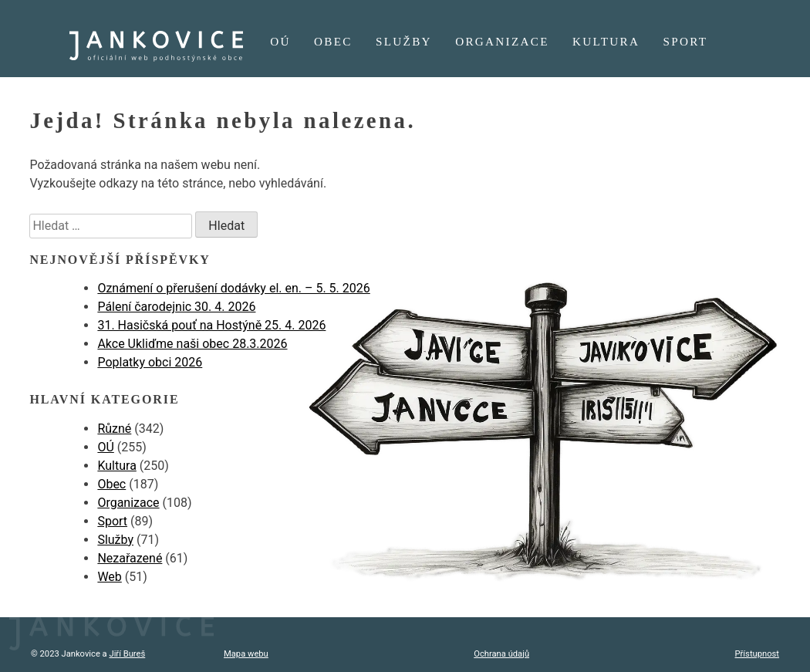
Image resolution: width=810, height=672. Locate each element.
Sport (686, 41)
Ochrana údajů (501, 654)
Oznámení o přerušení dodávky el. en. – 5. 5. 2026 (233, 288)
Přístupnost (758, 654)
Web (109, 577)
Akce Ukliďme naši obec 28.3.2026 (192, 344)
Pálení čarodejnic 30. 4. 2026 (176, 307)
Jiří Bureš (127, 654)
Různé (114, 429)
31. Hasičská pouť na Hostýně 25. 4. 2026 (211, 325)
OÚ (280, 41)
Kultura (606, 41)
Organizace (502, 41)
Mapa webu (246, 654)
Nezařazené (130, 558)
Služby (404, 41)
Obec (333, 41)
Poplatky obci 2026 (150, 362)
